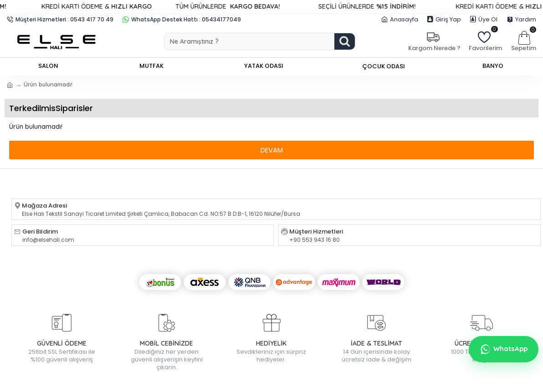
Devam (272, 150)
